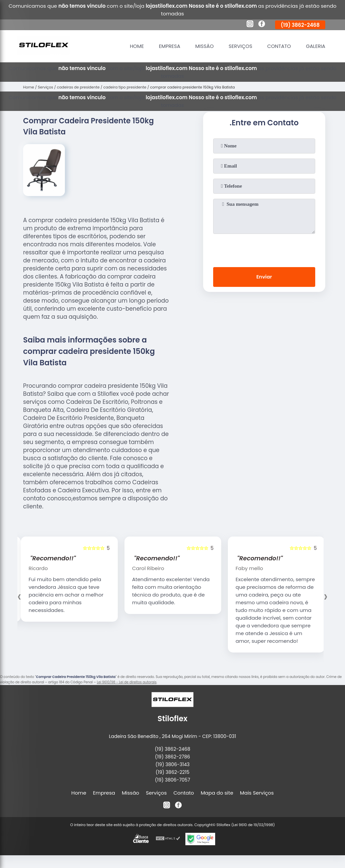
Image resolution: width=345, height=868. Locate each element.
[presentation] (264, 249)
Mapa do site (217, 793)
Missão (203, 46)
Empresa (167, 46)
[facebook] (262, 25)
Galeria (315, 46)
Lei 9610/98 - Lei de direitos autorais (126, 682)
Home (134, 46)
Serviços (239, 46)
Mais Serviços (257, 793)
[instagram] (250, 25)
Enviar (264, 277)
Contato (278, 46)
